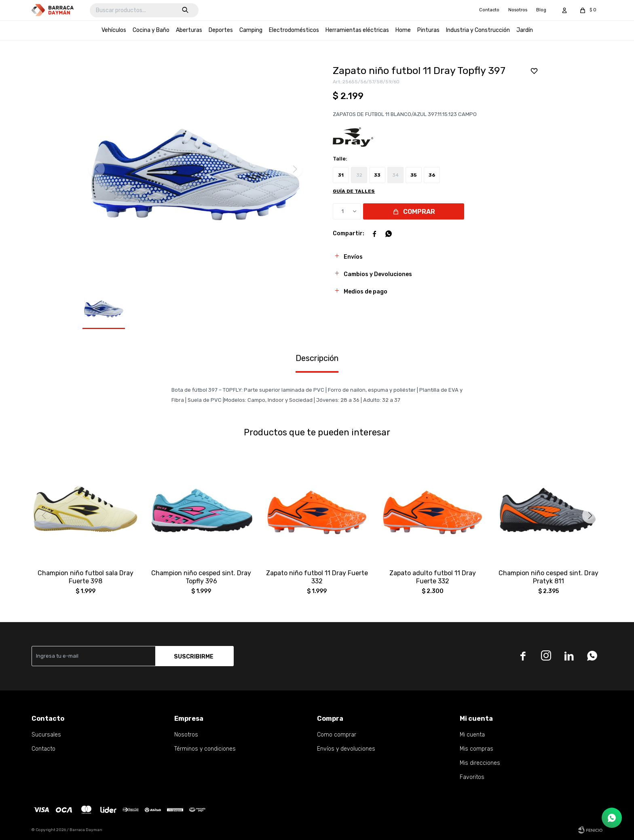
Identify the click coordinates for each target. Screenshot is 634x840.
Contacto (489, 10)
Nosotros (518, 10)
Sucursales (46, 735)
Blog (541, 10)
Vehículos (114, 30)
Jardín (525, 30)
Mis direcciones (480, 763)
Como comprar (337, 735)
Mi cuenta (472, 735)
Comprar (419, 212)
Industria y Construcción (478, 30)
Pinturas (428, 30)
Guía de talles (354, 191)
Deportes (221, 30)
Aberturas (189, 30)
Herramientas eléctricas (357, 30)
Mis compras (477, 749)
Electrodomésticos (294, 30)
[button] (590, 515)
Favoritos (472, 777)
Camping (251, 30)
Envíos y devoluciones (346, 749)
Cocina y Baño (151, 30)
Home (403, 30)
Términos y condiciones (205, 749)
